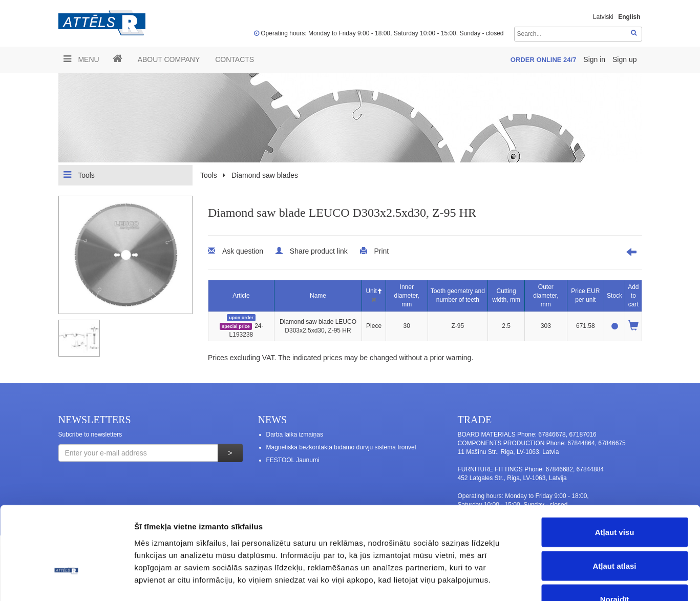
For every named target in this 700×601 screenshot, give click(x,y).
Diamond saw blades (265, 175)
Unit (374, 291)
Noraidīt (615, 534)
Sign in (595, 59)
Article (241, 296)
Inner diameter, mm (407, 296)
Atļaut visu (615, 467)
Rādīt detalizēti (558, 581)
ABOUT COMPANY (169, 59)
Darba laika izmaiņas (295, 434)
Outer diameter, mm (546, 296)
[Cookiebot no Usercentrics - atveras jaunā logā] (66, 581)
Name (318, 296)
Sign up (624, 59)
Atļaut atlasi (614, 500)
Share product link (319, 251)
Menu (81, 59)
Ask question (243, 251)
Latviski (603, 17)
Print (381, 251)
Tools (79, 175)
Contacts (235, 59)
